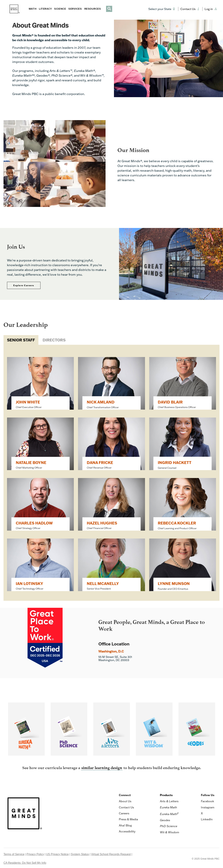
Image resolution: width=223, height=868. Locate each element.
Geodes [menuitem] (165, 820)
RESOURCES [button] (93, 9)
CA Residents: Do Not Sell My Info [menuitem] (25, 863)
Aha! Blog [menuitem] (125, 825)
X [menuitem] (202, 813)
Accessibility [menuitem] (127, 831)
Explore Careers (24, 285)
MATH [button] (33, 9)
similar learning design (102, 768)
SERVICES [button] (75, 9)
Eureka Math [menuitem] (168, 807)
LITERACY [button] (45, 9)
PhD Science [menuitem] (169, 826)
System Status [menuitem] (80, 854)
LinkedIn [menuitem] (207, 819)
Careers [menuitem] (124, 813)
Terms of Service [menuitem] (14, 854)
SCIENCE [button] (60, 9)
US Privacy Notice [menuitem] (57, 854)
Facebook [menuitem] (207, 801)
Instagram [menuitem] (208, 807)
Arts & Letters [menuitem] (169, 801)
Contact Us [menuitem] (126, 807)
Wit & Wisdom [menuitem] (170, 832)
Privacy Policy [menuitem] (35, 854)
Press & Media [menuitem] (128, 819)
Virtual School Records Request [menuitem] (111, 854)
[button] (162, 9)
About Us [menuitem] (125, 801)
